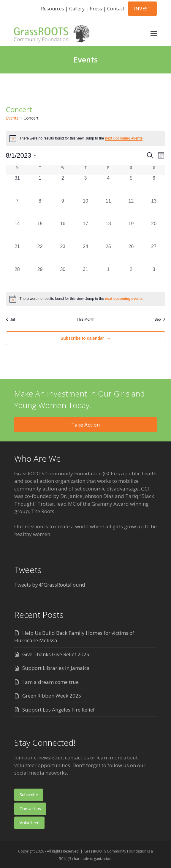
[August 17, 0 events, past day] (86, 232)
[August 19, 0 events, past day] (131, 232)
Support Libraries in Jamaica (56, 668)
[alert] (86, 299)
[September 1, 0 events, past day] (108, 277)
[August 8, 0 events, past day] (40, 209)
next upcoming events (124, 138)
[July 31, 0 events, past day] (17, 186)
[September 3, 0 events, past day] (154, 277)
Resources (53, 9)
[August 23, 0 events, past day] (63, 254)
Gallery (77, 9)
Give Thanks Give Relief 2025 (56, 654)
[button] (153, 33)
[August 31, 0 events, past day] (86, 277)
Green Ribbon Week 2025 (52, 696)
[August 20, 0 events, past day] (154, 232)
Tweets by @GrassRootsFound (50, 585)
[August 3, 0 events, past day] (86, 186)
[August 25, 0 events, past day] (108, 254)
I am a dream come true (50, 682)
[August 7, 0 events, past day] (17, 209)
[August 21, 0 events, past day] (17, 254)
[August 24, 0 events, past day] (86, 254)
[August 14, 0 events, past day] (17, 232)
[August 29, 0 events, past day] (40, 277)
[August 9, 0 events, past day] (63, 209)
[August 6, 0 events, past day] (154, 186)
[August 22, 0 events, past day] (40, 254)
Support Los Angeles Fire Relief (58, 710)
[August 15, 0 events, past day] (40, 232)
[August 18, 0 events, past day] (108, 232)
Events (12, 118)
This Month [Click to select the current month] (85, 319)
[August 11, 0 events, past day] (108, 209)
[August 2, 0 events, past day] (63, 186)
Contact (116, 9)
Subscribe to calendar (82, 338)
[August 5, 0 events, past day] (131, 186)
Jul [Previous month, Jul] (10, 319)
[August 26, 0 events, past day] (131, 254)
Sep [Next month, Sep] (160, 319)
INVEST (142, 9)
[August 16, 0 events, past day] (63, 232)
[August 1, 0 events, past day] (40, 186)
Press (96, 9)
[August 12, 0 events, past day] (131, 209)
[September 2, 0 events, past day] (131, 277)
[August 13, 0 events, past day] (154, 209)
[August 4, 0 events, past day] (108, 186)
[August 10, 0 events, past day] (86, 209)
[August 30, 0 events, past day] (63, 277)
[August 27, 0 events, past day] (154, 254)
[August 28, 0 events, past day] (17, 277)
